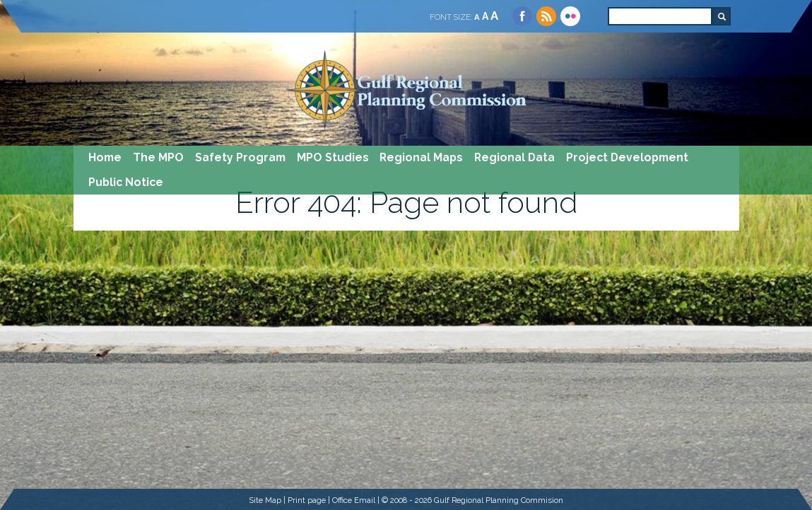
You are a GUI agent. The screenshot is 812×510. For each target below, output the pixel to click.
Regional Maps (421, 157)
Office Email (354, 500)
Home (105, 157)
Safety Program (240, 157)
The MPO (158, 157)
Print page (307, 500)
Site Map (265, 500)
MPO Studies (333, 157)
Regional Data (514, 157)
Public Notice (126, 182)
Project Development (627, 157)
